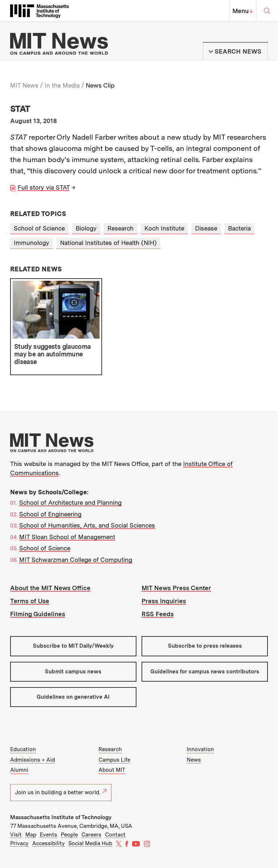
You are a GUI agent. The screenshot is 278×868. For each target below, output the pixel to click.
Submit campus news (73, 672)
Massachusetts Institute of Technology (61, 817)
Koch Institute (164, 228)
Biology (86, 228)
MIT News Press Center (176, 588)
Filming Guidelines (38, 614)
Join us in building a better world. (61, 792)
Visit (16, 835)
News (194, 760)
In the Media (62, 85)
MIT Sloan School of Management (67, 537)
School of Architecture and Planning (70, 503)
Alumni (19, 770)
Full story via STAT (44, 187)
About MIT (112, 770)
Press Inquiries (164, 601)
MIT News (24, 85)
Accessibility (49, 843)
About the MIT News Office (50, 588)
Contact (115, 835)
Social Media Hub (90, 843)
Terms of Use (30, 601)
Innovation (200, 749)
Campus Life (114, 760)
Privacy (19, 843)
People (69, 835)
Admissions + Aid (33, 760)
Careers (91, 835)
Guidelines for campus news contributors (205, 672)
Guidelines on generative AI (73, 697)
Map (31, 835)
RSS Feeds (158, 614)
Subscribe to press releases (205, 646)
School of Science (39, 228)
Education (23, 749)
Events (49, 835)
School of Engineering (50, 514)
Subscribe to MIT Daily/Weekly (73, 646)
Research (121, 228)
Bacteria (239, 228)
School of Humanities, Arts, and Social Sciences (87, 525)
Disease (206, 228)
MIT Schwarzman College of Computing (76, 560)
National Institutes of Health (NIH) (108, 243)
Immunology (31, 243)
